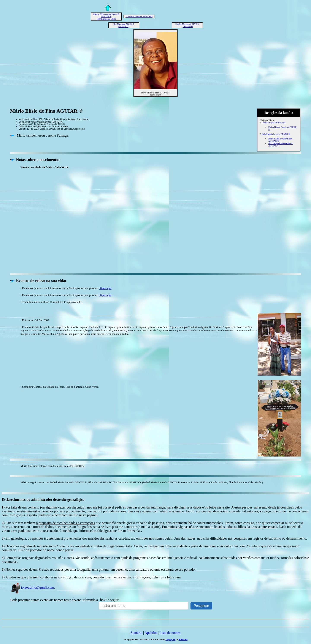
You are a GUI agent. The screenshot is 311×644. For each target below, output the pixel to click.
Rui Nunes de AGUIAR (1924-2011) (124, 25)
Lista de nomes (170, 633)
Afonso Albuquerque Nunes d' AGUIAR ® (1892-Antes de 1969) (106, 17)
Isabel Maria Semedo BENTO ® (276, 134)
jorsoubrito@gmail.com (32, 587)
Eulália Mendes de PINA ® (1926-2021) (187, 25)
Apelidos (151, 633)
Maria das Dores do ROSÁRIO (139, 17)
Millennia (183, 639)
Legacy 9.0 (170, 639)
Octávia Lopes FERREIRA (274, 123)
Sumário (136, 633)
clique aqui (105, 288)
